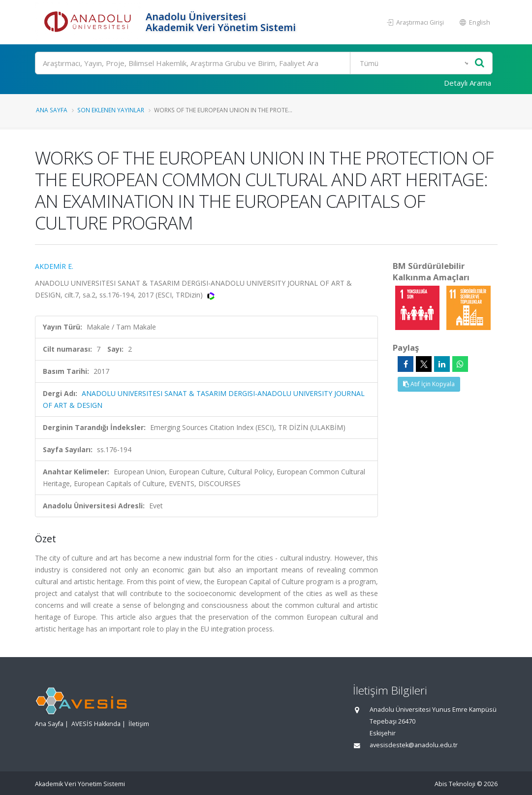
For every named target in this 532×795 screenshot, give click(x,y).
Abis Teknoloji (455, 784)
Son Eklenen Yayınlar (111, 110)
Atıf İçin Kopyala (429, 384)
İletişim (139, 724)
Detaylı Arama (468, 83)
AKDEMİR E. (54, 266)
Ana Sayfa (52, 110)
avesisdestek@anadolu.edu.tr (414, 745)
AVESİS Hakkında (96, 724)
